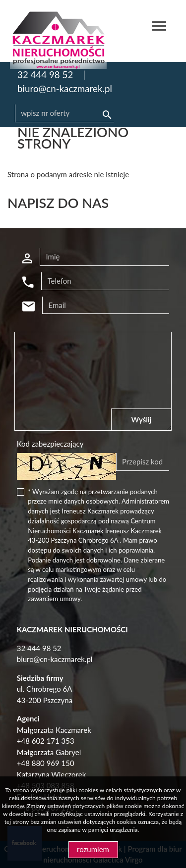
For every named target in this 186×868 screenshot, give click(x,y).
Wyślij (142, 419)
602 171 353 (53, 741)
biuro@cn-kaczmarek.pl (65, 88)
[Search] (64, 113)
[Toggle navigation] (159, 27)
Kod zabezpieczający (50, 444)
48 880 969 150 (47, 763)
